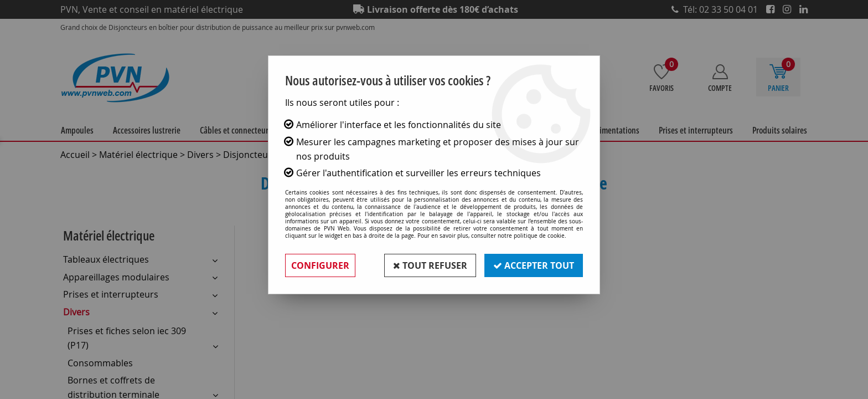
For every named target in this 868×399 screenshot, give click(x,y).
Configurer (320, 265)
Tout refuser (430, 265)
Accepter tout (534, 265)
